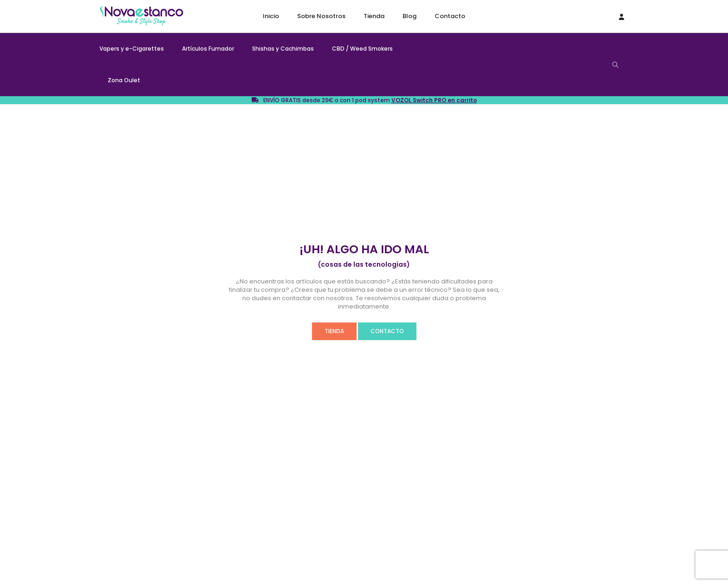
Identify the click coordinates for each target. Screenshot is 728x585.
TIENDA (334, 331)
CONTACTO (387, 331)
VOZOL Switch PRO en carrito (434, 100)
